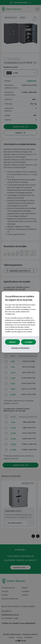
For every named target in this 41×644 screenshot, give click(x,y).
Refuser (12, 342)
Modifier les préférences (20, 348)
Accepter (29, 342)
